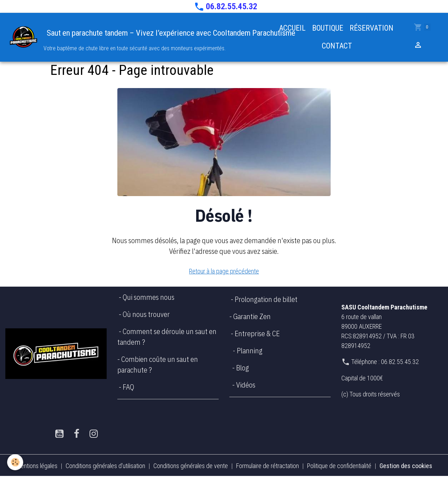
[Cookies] (15, 462)
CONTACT (336, 46)
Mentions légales (37, 466)
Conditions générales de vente (191, 466)
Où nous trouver (146, 314)
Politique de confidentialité (339, 466)
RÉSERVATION (371, 28)
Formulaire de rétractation (268, 466)
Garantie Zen (251, 316)
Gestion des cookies (406, 466)
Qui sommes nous (149, 297)
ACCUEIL (292, 28)
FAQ (128, 387)
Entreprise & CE (257, 334)
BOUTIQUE (328, 28)
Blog (243, 368)
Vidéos (246, 385)
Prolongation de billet (267, 299)
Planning (250, 351)
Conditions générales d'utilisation (105, 466)
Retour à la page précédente (224, 271)
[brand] (136, 37)
